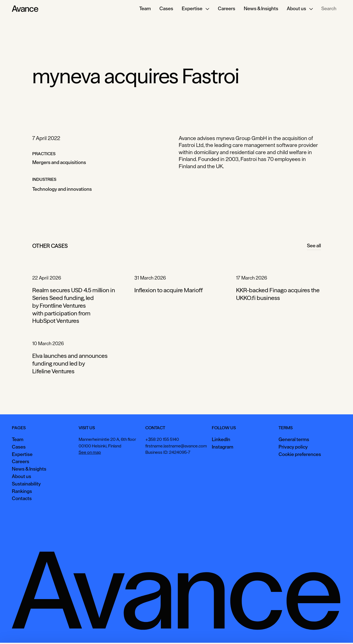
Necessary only (329, 631)
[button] (196, 9)
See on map (90, 452)
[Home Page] (25, 9)
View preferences (290, 631)
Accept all (255, 631)
